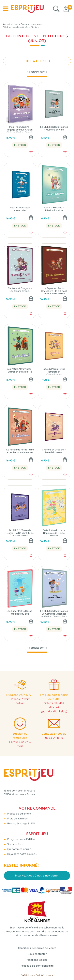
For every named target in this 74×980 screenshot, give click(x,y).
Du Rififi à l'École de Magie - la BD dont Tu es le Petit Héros (20, 532)
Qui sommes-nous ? (19, 849)
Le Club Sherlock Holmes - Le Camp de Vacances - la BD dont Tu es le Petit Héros (54, 613)
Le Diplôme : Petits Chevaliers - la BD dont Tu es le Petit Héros (54, 290)
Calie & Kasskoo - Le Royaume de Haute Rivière (54, 532)
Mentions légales (37, 960)
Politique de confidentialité (37, 966)
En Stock (20, 145)
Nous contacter (37, 954)
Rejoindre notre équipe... (22, 854)
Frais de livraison (17, 818)
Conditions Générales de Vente (37, 948)
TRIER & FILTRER (36, 61)
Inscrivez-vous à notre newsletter (37, 876)
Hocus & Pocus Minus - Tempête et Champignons (54, 371)
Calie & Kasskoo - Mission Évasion (54, 209)
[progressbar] (37, 76)
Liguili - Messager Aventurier (20, 209)
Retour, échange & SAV (21, 823)
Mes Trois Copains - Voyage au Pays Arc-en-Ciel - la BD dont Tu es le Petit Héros (20, 129)
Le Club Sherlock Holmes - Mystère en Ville (54, 128)
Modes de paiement (19, 814)
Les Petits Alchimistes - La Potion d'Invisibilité (20, 370)
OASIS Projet (27, 975)
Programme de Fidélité (21, 839)
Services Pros (15, 844)
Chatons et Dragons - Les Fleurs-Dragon (20, 290)
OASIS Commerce (44, 975)
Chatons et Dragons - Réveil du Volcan (54, 451)
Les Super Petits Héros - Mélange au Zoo (20, 612)
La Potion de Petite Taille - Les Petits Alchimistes (20, 451)
